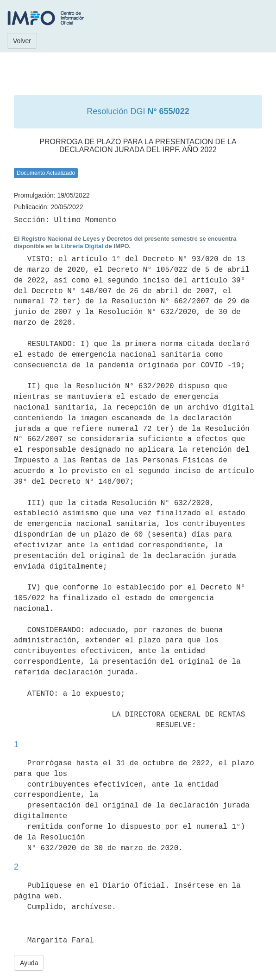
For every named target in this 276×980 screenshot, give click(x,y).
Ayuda (29, 963)
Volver (22, 41)
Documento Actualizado (46, 173)
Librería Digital (82, 246)
